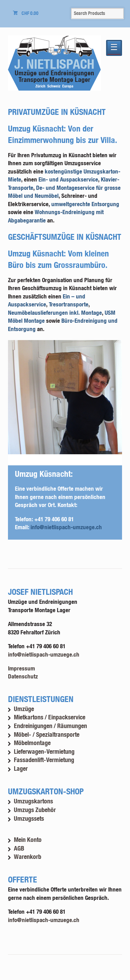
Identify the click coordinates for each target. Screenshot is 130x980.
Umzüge (24, 709)
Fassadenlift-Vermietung (44, 760)
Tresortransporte (69, 304)
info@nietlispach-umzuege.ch (66, 527)
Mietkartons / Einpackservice (50, 717)
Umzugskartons (33, 801)
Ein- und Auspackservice (68, 179)
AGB (19, 848)
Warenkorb (28, 857)
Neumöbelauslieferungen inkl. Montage (55, 312)
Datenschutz (23, 676)
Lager (21, 768)
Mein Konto (28, 840)
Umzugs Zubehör (35, 810)
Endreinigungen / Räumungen (50, 726)
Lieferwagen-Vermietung (44, 751)
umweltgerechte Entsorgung (85, 204)
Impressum (21, 668)
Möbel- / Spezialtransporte (47, 734)
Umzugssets (29, 818)
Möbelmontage (32, 743)
